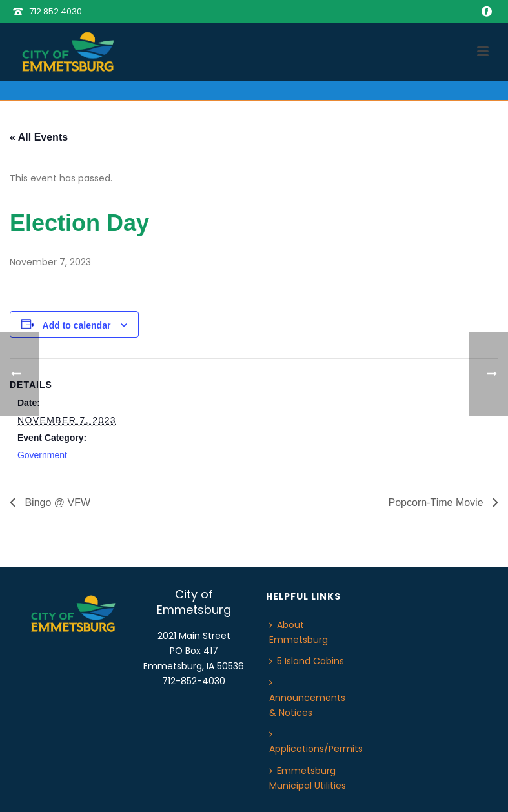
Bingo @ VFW (56, 502)
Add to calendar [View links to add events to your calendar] (77, 325)
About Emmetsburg (299, 632)
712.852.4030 (56, 11)
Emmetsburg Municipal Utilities (308, 778)
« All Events (39, 137)
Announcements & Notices (307, 698)
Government (42, 455)
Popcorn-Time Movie (437, 502)
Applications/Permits (316, 742)
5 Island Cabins (307, 661)
